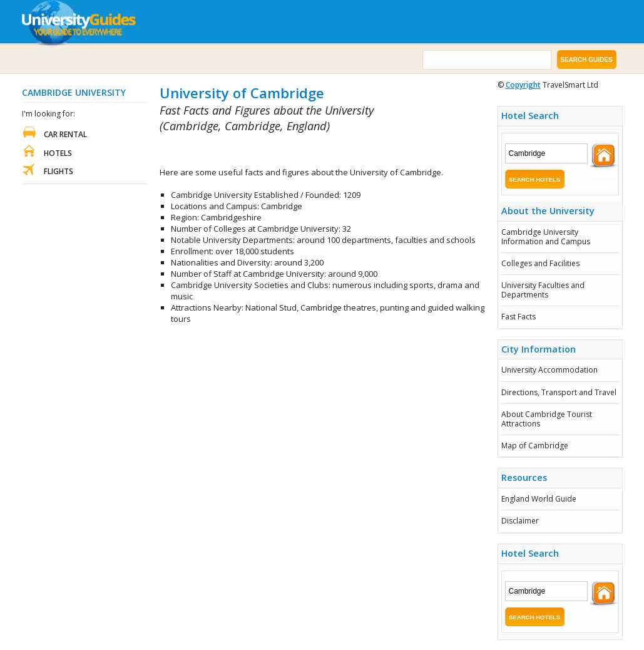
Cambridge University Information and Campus (546, 236)
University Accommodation (549, 370)
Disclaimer (520, 521)
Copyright (523, 85)
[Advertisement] (306, 151)
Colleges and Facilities (540, 263)
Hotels (58, 153)
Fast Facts (519, 317)
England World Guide (539, 499)
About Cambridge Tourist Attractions (547, 419)
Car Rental (65, 134)
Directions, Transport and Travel (559, 392)
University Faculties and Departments (543, 290)
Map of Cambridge (535, 446)
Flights (59, 171)
